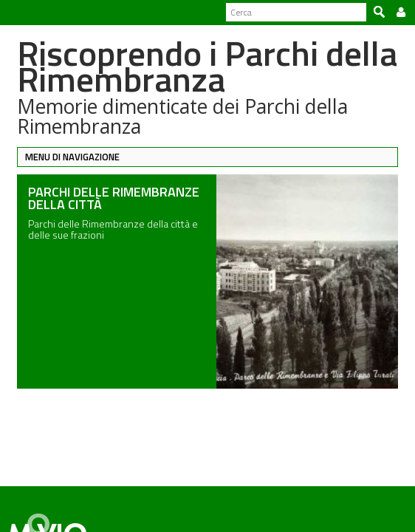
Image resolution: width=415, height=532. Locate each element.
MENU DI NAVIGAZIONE (66, 157)
